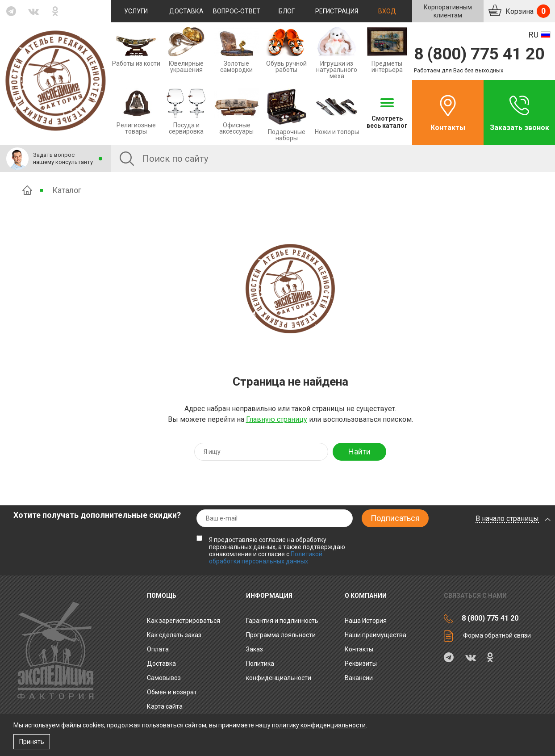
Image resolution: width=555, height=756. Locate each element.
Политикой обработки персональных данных (266, 558)
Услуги (136, 11)
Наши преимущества (376, 635)
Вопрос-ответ (237, 11)
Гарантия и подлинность (282, 621)
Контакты (448, 128)
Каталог (67, 190)
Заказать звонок (520, 128)
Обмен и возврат (172, 692)
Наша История (366, 621)
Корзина (527, 11)
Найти (359, 451)
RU (534, 35)
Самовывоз (164, 678)
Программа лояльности (281, 635)
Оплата (158, 649)
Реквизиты (361, 664)
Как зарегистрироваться (184, 621)
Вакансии (359, 678)
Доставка (186, 11)
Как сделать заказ (174, 635)
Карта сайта (165, 706)
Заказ (255, 649)
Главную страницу (277, 419)
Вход (387, 11)
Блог (287, 11)
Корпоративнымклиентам (448, 11)
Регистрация (337, 11)
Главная (27, 190)
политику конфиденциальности (319, 725)
